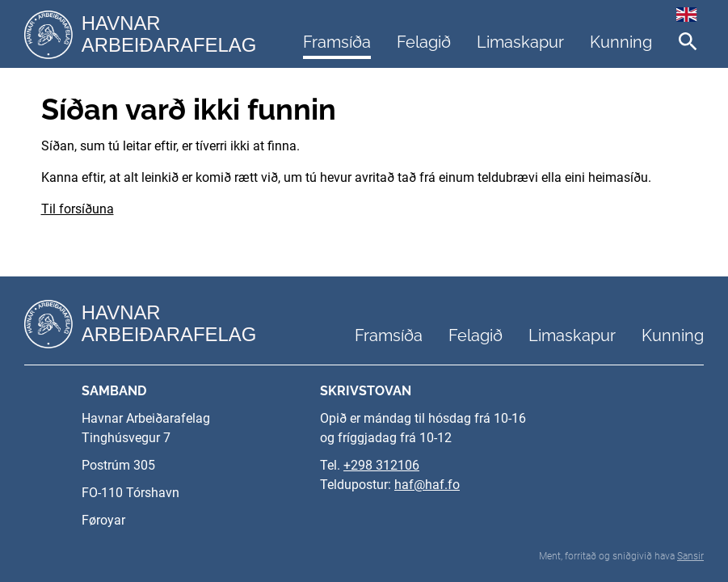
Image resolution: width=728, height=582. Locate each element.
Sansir (690, 556)
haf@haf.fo (427, 485)
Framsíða (337, 42)
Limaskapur (520, 42)
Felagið (424, 42)
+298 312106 (381, 465)
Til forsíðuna (78, 209)
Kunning (621, 42)
